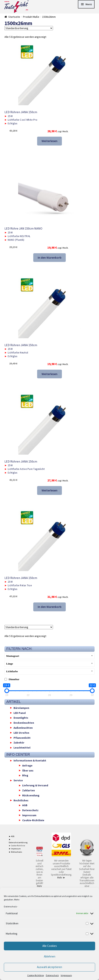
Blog (25, 775)
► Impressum (15, 849)
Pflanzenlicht (22, 738)
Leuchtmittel (22, 748)
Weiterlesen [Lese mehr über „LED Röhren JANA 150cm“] (49, 141)
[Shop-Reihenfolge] (29, 28)
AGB (25, 805)
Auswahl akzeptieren (49, 967)
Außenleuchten (23, 728)
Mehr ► (39, 887)
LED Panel (20, 713)
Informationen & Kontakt (30, 760)
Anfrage (27, 765)
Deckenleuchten (24, 723)
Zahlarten (29, 790)
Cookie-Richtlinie (36, 975)
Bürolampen (21, 708)
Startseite (14, 17)
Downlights (21, 718)
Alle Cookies (50, 946)
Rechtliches (21, 800)
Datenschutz (10, 906)
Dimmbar (14, 679)
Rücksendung (31, 795)
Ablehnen (50, 956)
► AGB (12, 836)
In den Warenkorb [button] (50, 257)
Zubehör (19, 743)
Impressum (66, 975)
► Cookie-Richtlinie (17, 846)
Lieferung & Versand (35, 785)
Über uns (28, 770)
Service (18, 780)
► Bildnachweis (15, 852)
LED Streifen (21, 733)
